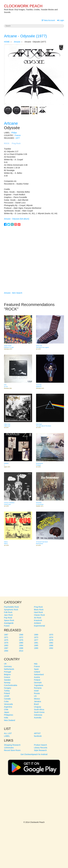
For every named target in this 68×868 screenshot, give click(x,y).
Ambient (37, 623)
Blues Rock (39, 610)
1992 (51, 648)
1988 (21, 648)
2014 (21, 651)
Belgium (7, 674)
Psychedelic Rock (11, 607)
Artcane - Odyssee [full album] (17, 219)
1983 (6, 645)
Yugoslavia (39, 685)
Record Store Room (12, 750)
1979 (6, 643)
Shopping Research (12, 745)
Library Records (41, 748)
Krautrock (38, 620)
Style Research (40, 750)
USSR (7, 696)
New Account (48, 20)
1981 (36, 643)
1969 (36, 635)
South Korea (39, 712)
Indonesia (38, 715)
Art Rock (38, 618)
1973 (36, 637)
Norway (7, 683)
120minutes (9, 748)
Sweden (7, 680)
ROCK (7, 143)
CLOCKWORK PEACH (23, 6)
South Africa (39, 710)
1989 (36, 648)
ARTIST (37, 733)
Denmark (38, 683)
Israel (36, 691)
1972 (21, 637)
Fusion (7, 626)
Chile (6, 710)
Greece (7, 677)
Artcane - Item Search (13, 293)
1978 (51, 640)
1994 (6, 651)
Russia (37, 693)
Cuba (6, 701)
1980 (21, 643)
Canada (7, 699)
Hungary (8, 688)
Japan (7, 712)
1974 (51, 637)
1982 (51, 643)
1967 (6, 635)
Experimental (40, 626)
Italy (36, 664)
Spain (36, 669)
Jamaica (38, 701)
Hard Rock (38, 612)
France (18, 135)
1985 (36, 645)
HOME (7, 42)
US (35, 696)
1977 (18, 138)
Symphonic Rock (11, 610)
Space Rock (9, 620)
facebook (38, 736)
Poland (7, 693)
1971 (6, 637)
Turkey (7, 691)
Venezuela (8, 704)
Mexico (37, 699)
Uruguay (38, 707)
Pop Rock (8, 618)
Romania (38, 688)
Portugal (7, 672)
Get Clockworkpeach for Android (34, 766)
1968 (21, 635)
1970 (51, 635)
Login (61, 20)
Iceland (37, 672)
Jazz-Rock (8, 615)
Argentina (8, 707)
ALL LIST (8, 733)
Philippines (9, 715)
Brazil (36, 704)
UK (5, 664)
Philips (14, 133)
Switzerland (39, 674)
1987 (6, 648)
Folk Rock (8, 612)
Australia (38, 718)
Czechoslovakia (11, 685)
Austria (37, 677)
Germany (8, 666)
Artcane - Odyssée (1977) (25, 36)
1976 (21, 640)
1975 (6, 640)
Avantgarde (9, 623)
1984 (21, 645)
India (6, 718)
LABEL (7, 736)
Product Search (41, 745)
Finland (37, 680)
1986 (51, 645)
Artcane (17, 42)
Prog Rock (16, 143)
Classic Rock (39, 615)
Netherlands (9, 669)
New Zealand (10, 720)
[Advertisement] (34, 255)
